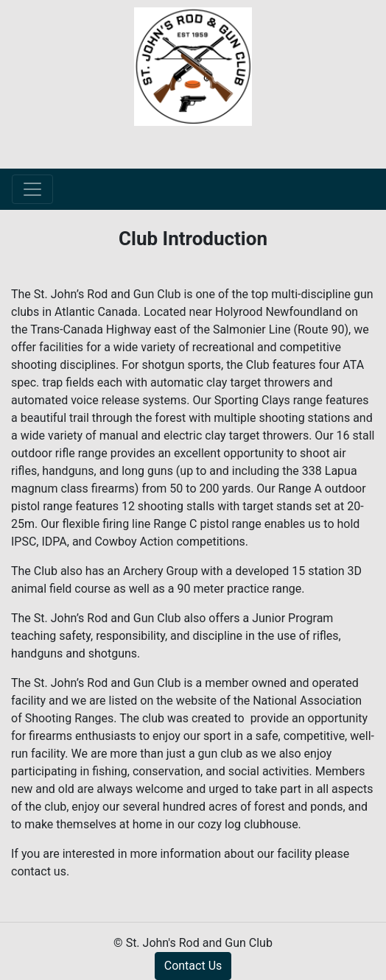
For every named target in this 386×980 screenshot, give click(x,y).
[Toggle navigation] (32, 189)
